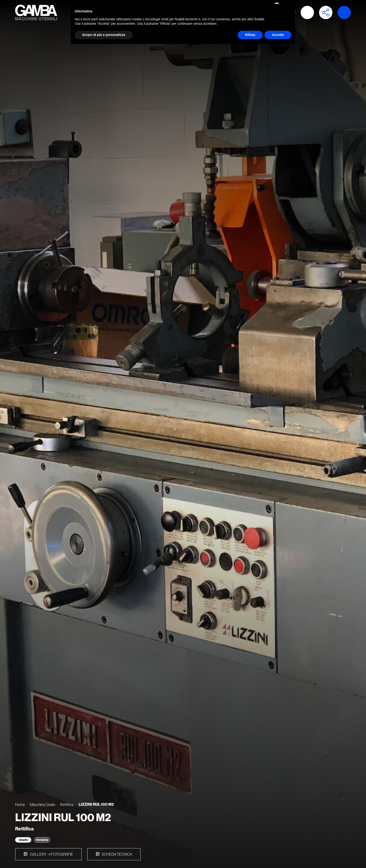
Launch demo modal (344, 12)
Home (20, 804)
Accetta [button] (278, 35)
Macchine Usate (43, 804)
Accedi (307, 12)
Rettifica (67, 804)
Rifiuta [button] (250, 35)
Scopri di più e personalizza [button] (104, 35)
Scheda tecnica (117, 854)
